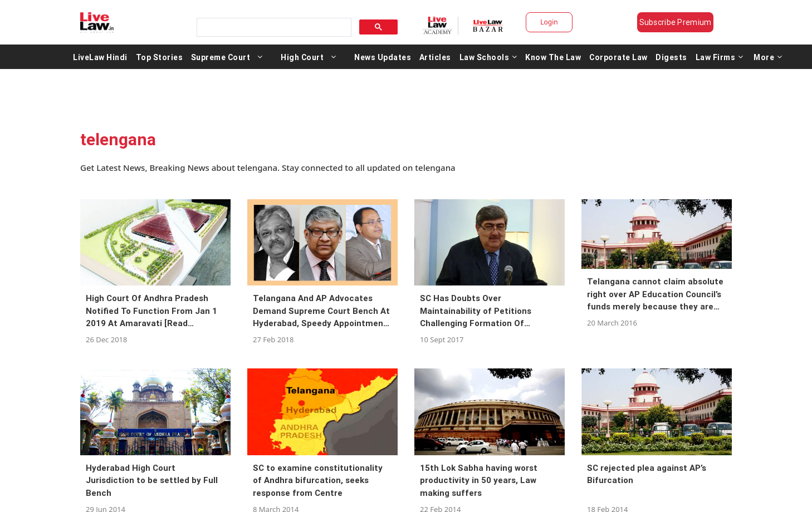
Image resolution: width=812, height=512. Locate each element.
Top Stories (160, 57)
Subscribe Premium (676, 22)
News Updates (383, 57)
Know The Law (553, 57)
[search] (273, 28)
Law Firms (720, 57)
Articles (435, 57)
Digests (671, 57)
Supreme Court (221, 57)
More (768, 57)
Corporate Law (618, 57)
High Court (302, 57)
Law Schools (488, 57)
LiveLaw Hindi (100, 57)
